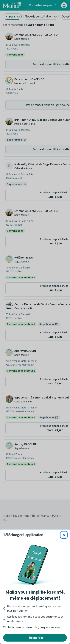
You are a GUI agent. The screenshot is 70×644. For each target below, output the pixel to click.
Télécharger (35, 638)
